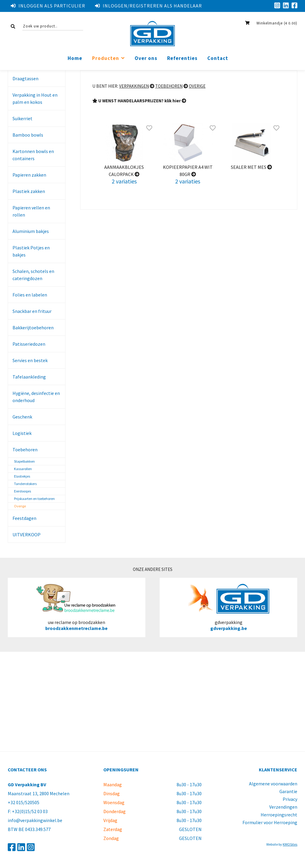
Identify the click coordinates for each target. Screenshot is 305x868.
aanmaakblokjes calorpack (124, 171)
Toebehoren (25, 450)
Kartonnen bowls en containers (33, 155)
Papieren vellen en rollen (31, 211)
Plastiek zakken (29, 191)
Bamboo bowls (28, 135)
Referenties (182, 58)
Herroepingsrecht (279, 815)
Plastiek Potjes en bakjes (31, 251)
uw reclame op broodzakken (77, 607)
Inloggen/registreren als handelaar (148, 6)
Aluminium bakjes (31, 231)
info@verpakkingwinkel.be (35, 820)
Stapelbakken (24, 461)
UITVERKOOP (27, 535)
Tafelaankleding (29, 377)
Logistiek (22, 433)
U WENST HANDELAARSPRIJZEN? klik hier (139, 101)
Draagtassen (25, 78)
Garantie (288, 791)
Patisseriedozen (29, 344)
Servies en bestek (30, 360)
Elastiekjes (22, 476)
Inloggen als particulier (48, 6)
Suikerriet (22, 118)
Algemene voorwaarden (273, 784)
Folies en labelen (30, 295)
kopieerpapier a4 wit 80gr (188, 171)
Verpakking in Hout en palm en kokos (35, 98)
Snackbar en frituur (32, 311)
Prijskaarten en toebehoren (34, 499)
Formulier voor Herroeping (270, 822)
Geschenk (22, 417)
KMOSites (290, 844)
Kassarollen (23, 469)
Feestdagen (24, 518)
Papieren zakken (29, 175)
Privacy (290, 799)
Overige (20, 506)
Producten (106, 58)
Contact (218, 58)
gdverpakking (229, 607)
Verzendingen (283, 807)
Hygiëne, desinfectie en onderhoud (36, 397)
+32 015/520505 (24, 802)
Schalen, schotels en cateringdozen (33, 275)
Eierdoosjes (22, 491)
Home (75, 58)
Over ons (146, 58)
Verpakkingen (134, 86)
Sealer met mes (251, 167)
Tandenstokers (25, 484)
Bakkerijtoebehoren (33, 328)
